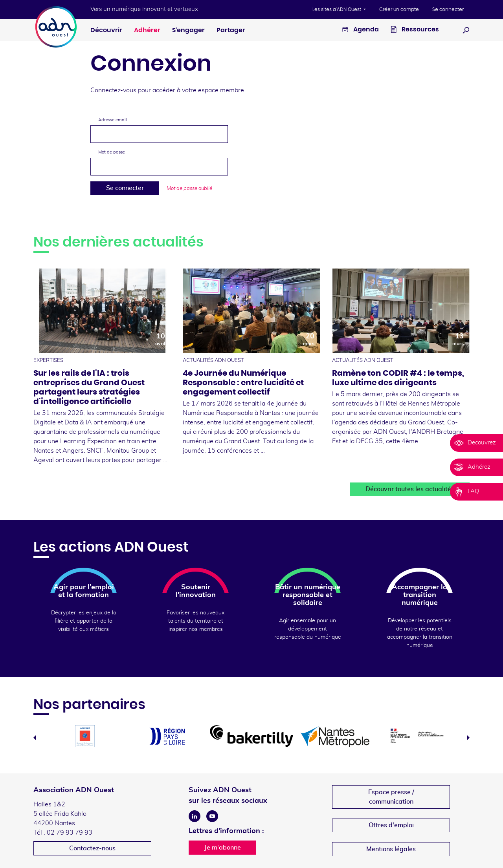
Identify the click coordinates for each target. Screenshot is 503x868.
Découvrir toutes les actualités (410, 489)
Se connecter (448, 9)
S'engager (188, 30)
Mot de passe (112, 152)
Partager (231, 30)
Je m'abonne (223, 848)
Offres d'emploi (391, 825)
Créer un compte (399, 9)
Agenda (361, 30)
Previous (35, 738)
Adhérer (147, 30)
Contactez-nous (92, 848)
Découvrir (106, 30)
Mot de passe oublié (189, 189)
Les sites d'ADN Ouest (337, 9)
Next (468, 738)
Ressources (415, 30)
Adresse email (113, 120)
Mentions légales (391, 849)
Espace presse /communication (391, 797)
